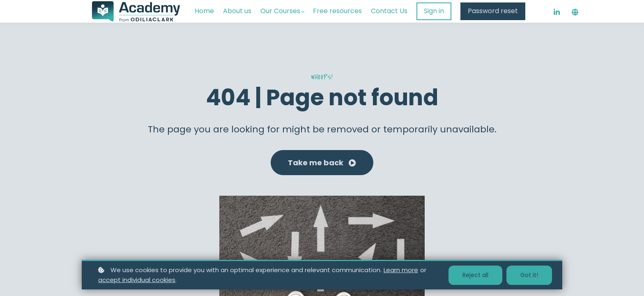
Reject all (475, 275)
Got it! (529, 275)
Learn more (401, 270)
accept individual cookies (137, 280)
